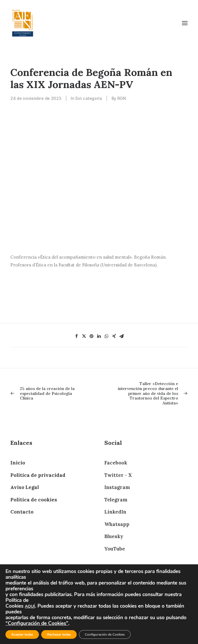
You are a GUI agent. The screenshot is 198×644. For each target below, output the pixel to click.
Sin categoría (88, 98)
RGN (122, 98)
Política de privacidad (38, 475)
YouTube (115, 549)
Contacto (22, 512)
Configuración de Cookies (105, 634)
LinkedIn (115, 512)
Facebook (116, 463)
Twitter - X (118, 475)
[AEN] (23, 23)
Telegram (116, 500)
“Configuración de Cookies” (37, 623)
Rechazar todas (59, 634)
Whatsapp (117, 524)
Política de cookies (34, 500)
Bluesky (114, 536)
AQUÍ (30, 606)
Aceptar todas (22, 634)
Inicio (18, 463)
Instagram (117, 487)
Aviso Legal (25, 487)
